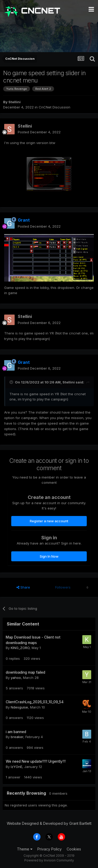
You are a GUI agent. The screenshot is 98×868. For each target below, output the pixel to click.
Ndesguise (19, 707)
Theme (25, 849)
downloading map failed (25, 672)
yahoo (16, 678)
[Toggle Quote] (12, 382)
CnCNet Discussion (54, 107)
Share (23, 587)
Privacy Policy (50, 849)
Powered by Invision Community (49, 860)
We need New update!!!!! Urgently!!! (36, 761)
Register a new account (49, 521)
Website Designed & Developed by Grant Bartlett (49, 823)
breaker (17, 737)
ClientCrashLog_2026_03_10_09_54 (35, 702)
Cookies (74, 849)
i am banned (16, 732)
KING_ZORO (20, 648)
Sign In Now (49, 556)
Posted (39, 132)
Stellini (15, 102)
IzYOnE (16, 767)
